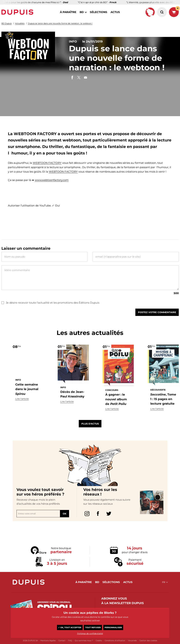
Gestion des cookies (148, 641)
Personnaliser (113, 627)
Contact (62, 641)
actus (115, 12)
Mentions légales (48, 641)
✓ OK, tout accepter (70, 627)
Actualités (20, 23)
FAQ (70, 641)
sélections (99, 12)
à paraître (68, 12)
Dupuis (18, 12)
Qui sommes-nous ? (84, 641)
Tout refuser (93, 627)
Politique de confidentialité (90, 633)
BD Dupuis (7, 23)
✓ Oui (56, 206)
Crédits (99, 641)
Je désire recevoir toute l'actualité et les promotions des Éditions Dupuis (50, 309)
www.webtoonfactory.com (52, 180)
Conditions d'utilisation (115, 641)
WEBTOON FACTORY (47, 163)
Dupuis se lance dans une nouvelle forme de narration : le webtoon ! (60, 23)
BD (82, 12)
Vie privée (132, 641)
